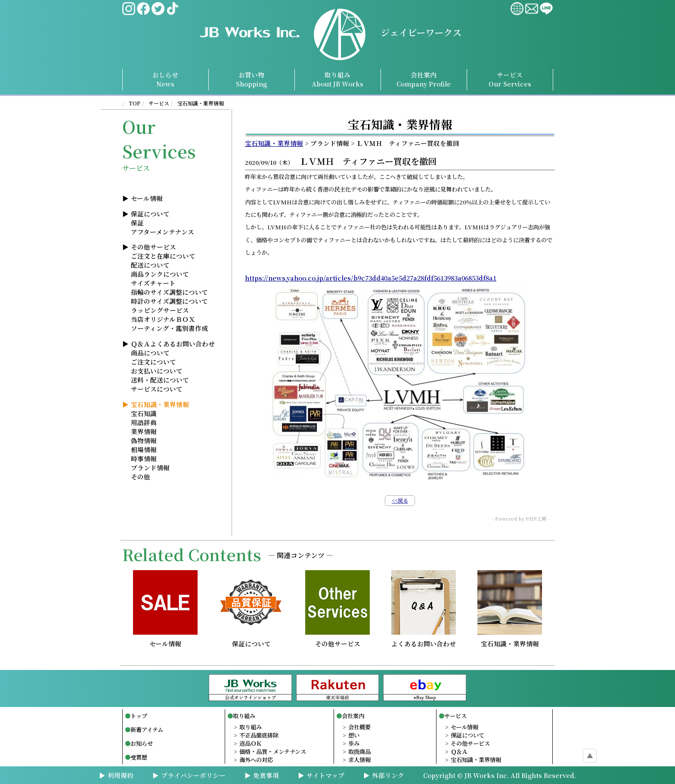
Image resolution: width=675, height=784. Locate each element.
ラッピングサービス (160, 310)
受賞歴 (139, 757)
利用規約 (121, 775)
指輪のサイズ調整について (169, 292)
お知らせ (142, 743)
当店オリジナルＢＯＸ (163, 319)
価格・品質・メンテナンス (273, 752)
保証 (137, 223)
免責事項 (266, 775)
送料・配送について (160, 380)
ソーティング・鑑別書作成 (169, 328)
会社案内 (353, 716)
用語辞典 (144, 422)
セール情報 (147, 198)
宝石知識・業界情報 (201, 103)
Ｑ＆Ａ (459, 752)
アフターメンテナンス (163, 232)
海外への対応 (256, 760)
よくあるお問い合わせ (424, 640)
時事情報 (144, 458)
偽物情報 (144, 440)
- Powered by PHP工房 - (521, 519)
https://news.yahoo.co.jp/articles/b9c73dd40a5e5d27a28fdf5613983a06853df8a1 (371, 278)
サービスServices (510, 79)
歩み (354, 743)
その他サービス (153, 247)
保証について (150, 214)
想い (354, 735)
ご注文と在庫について (163, 256)
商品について (150, 353)
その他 (141, 477)
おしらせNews (165, 79)
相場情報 (144, 449)
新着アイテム (147, 730)
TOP (135, 103)
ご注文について (153, 362)
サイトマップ (325, 775)
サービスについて (157, 389)
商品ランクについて (160, 274)
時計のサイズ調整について (169, 301)
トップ (139, 716)
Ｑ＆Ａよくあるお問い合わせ (173, 344)
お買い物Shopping (251, 79)
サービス (159, 103)
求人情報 (359, 760)
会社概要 (359, 727)
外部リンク (388, 775)
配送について (150, 265)
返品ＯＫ (251, 743)
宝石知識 (144, 413)
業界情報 (144, 431)
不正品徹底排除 (259, 735)
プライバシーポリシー (193, 775)
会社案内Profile (424, 79)
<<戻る (400, 500)
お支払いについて (157, 371)
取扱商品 (359, 752)
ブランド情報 (150, 468)
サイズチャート (153, 283)
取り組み (337, 79)
